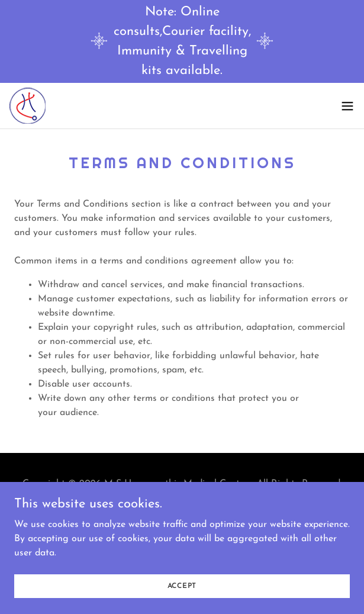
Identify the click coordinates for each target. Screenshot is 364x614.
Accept (182, 602)
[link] (28, 106)
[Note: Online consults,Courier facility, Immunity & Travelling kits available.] (182, 41)
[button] (347, 106)
